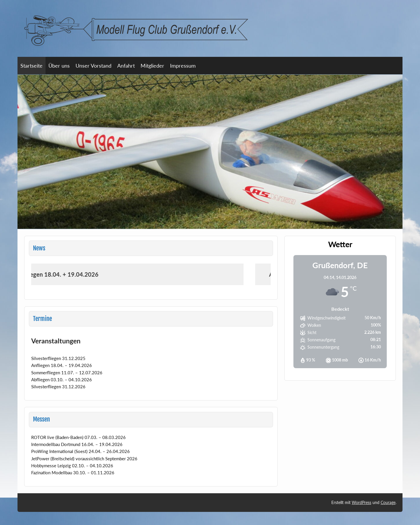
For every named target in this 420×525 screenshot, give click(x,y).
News (39, 248)
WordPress (362, 502)
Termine (42, 319)
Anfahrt (126, 66)
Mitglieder (152, 66)
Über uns (59, 66)
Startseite (32, 66)
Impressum (183, 66)
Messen (41, 419)
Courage (388, 502)
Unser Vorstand (93, 66)
